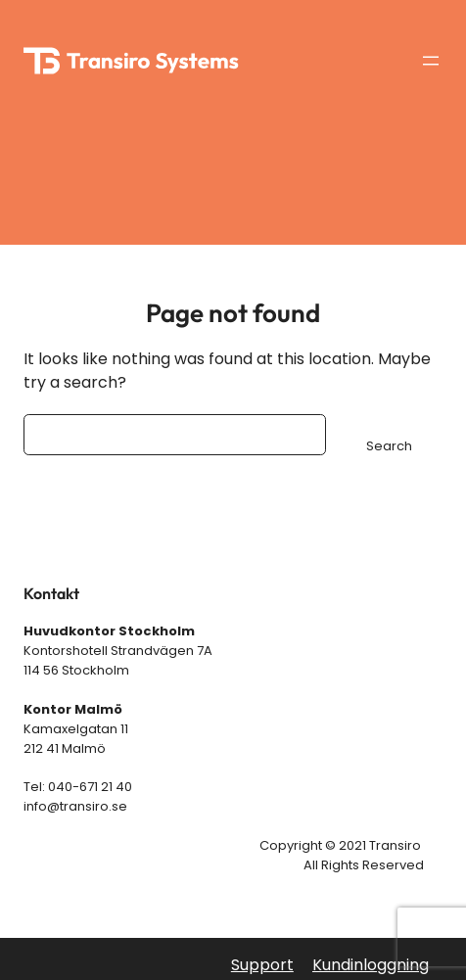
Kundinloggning (371, 965)
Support (262, 965)
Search (389, 446)
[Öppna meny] (431, 61)
